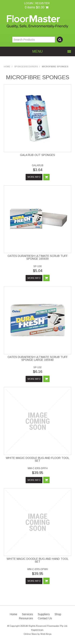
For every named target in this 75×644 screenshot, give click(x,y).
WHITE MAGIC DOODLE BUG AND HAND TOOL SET (37, 560)
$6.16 (38, 372)
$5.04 (38, 271)
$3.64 (38, 170)
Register (42, 3)
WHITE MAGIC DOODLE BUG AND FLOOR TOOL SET (37, 459)
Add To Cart (46, 177)
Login (28, 3)
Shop (58, 614)
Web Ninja (46, 634)
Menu (37, 51)
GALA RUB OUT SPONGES (37, 155)
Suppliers (44, 614)
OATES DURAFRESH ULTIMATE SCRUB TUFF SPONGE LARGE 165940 (38, 358)
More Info (34, 177)
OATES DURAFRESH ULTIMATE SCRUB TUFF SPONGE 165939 (38, 257)
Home (7, 67)
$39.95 (38, 473)
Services (27, 614)
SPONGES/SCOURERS (26, 67)
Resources (26, 618)
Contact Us (45, 618)
